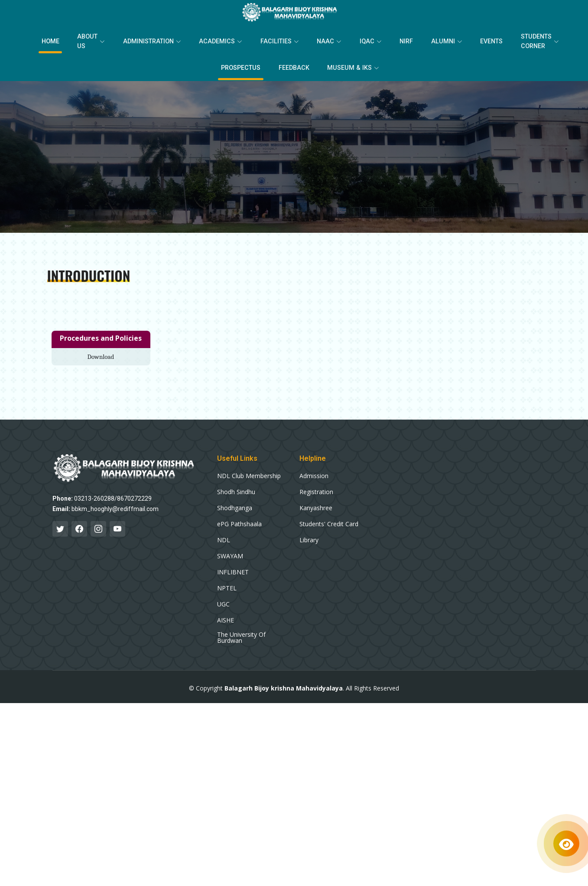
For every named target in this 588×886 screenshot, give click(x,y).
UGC (223, 600)
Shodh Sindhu (236, 488)
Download (101, 352)
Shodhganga (235, 504)
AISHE (226, 616)
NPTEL (227, 584)
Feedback (295, 65)
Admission (314, 472)
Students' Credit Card (329, 520)
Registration (316, 488)
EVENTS (474, 40)
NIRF (397, 40)
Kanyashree (316, 504)
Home (71, 40)
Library (309, 536)
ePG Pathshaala (239, 520)
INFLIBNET (233, 568)
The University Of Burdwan (241, 634)
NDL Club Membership (249, 472)
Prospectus (246, 65)
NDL (224, 536)
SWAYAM (230, 552)
